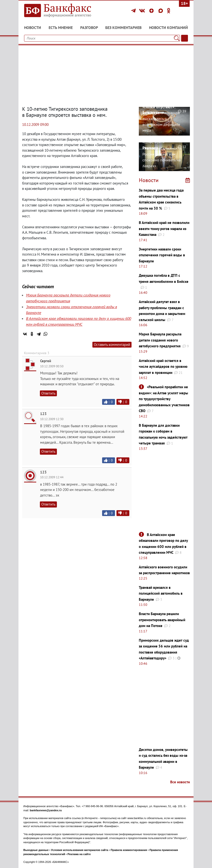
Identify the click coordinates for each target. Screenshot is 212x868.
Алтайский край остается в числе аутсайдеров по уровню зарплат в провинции (163, 367)
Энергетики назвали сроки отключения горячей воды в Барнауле (162, 255)
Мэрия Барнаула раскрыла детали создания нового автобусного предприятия (160, 340)
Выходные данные (36, 850)
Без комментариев (123, 28)
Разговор (89, 28)
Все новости (180, 782)
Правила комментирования (129, 850)
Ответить (48, 393)
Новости (33, 28)
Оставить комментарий (112, 345)
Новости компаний (168, 28)
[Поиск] (177, 38)
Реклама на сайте (79, 854)
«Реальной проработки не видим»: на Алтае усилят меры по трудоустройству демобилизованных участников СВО (164, 399)
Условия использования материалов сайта (80, 850)
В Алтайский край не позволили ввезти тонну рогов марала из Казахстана (164, 229)
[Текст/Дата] (185, 38)
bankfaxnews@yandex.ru (46, 810)
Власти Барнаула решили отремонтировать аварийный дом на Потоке (162, 620)
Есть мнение (61, 28)
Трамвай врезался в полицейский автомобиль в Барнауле (161, 593)
